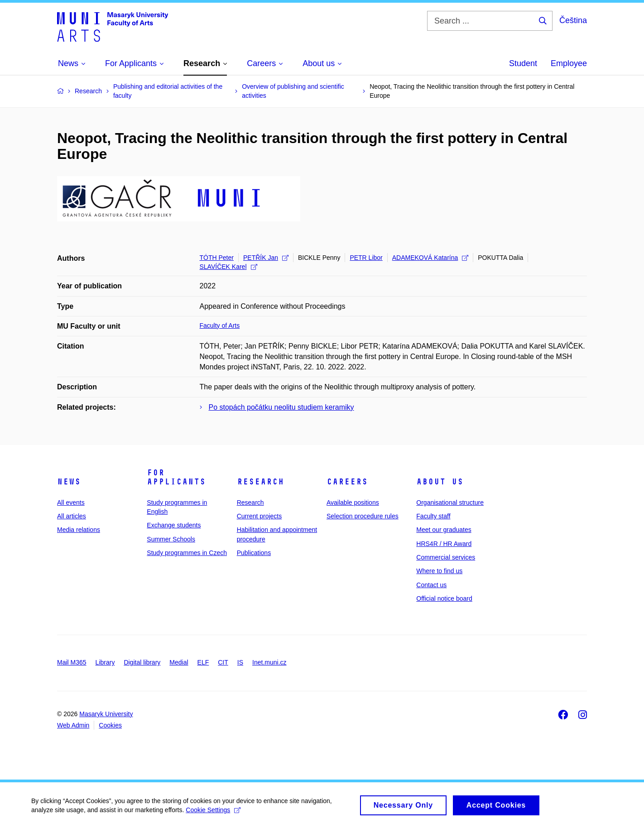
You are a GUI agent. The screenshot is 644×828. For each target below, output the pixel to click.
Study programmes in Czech (187, 553)
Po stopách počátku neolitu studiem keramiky (281, 407)
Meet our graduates (444, 530)
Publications (254, 553)
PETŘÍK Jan (266, 258)
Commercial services (446, 557)
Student (523, 63)
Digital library (142, 662)
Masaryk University (106, 714)
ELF (203, 662)
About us (440, 482)
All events (71, 503)
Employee (569, 63)
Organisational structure (450, 503)
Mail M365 (72, 662)
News (69, 482)
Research (260, 482)
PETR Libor (366, 258)
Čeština (573, 20)
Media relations (79, 530)
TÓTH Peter (217, 258)
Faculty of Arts (220, 325)
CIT (223, 662)
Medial (179, 662)
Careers (347, 482)
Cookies (110, 725)
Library (105, 662)
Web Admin (73, 725)
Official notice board (444, 598)
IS (240, 662)
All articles (72, 516)
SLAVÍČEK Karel (228, 267)
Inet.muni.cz (269, 662)
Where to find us (439, 571)
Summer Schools (171, 539)
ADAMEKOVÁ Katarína (430, 258)
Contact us (431, 585)
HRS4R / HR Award (444, 544)
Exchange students (174, 525)
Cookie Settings (214, 814)
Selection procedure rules (363, 516)
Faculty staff (433, 516)
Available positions (353, 503)
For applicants (176, 477)
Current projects (260, 516)
